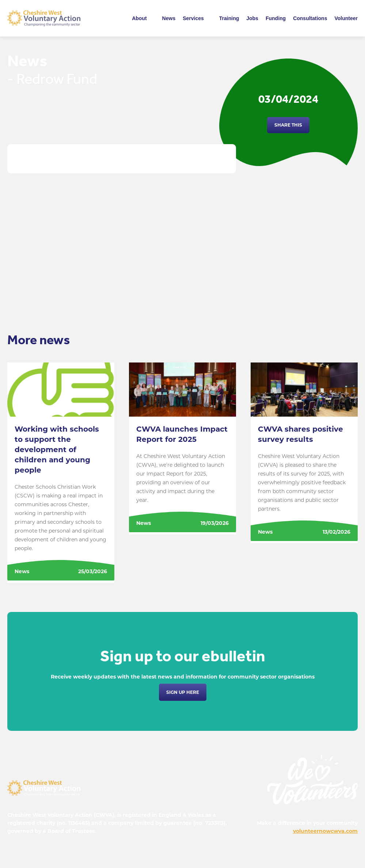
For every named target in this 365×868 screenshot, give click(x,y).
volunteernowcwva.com (325, 831)
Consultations (310, 18)
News (169, 18)
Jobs (252, 18)
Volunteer (346, 18)
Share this (288, 125)
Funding (276, 18)
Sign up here (183, 692)
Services (193, 18)
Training (229, 18)
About (139, 18)
